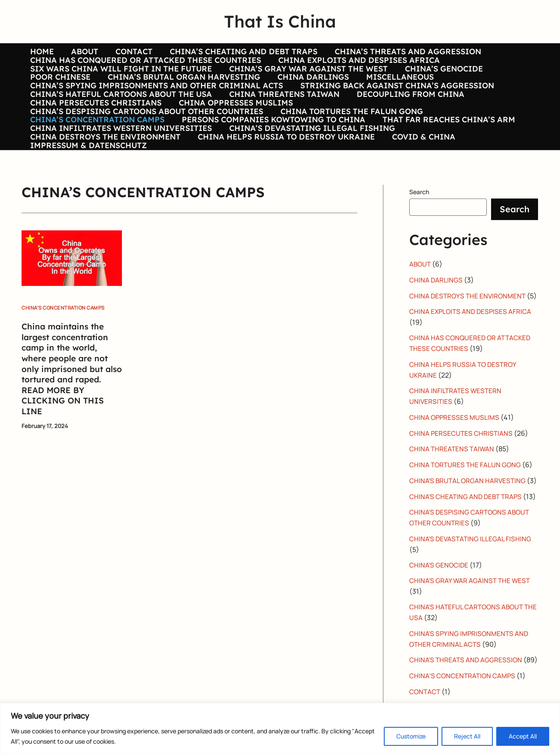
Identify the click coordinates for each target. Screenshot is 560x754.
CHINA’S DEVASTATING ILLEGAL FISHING (310, 167)
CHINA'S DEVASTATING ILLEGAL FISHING (471, 611)
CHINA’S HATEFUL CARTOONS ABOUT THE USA (120, 116)
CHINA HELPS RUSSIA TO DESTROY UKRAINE (284, 180)
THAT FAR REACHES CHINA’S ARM (445, 154)
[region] (280, 728)
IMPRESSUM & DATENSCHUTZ (88, 193)
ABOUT (82, 52)
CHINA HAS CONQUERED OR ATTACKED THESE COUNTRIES (145, 65)
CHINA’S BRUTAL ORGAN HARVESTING (181, 90)
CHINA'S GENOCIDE (440, 637)
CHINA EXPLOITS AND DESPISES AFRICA (356, 65)
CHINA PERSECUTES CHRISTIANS (95, 129)
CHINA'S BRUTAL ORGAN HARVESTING (469, 534)
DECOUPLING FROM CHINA (406, 116)
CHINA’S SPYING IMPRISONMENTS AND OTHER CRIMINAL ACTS (156, 103)
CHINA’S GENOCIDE (440, 78)
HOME (41, 52)
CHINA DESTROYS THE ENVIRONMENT (104, 180)
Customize (411, 736)
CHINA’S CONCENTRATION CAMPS (96, 154)
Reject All (467, 736)
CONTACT (130, 52)
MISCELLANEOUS (394, 90)
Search (419, 240)
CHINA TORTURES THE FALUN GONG (349, 142)
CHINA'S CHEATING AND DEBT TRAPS (468, 560)
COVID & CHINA (419, 180)
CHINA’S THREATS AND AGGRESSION (400, 52)
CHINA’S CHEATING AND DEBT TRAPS (238, 52)
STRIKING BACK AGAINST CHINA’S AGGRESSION (395, 103)
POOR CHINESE (59, 90)
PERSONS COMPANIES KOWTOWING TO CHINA (271, 154)
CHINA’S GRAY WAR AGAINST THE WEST (306, 78)
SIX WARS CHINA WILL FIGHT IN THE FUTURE (120, 78)
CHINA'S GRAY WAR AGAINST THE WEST (471, 653)
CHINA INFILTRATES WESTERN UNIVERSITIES (120, 167)
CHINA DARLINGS (309, 90)
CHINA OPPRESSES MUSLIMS (233, 129)
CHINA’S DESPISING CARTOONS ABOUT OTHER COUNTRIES (146, 142)
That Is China (280, 21)
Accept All (523, 736)
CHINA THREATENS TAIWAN (282, 116)
